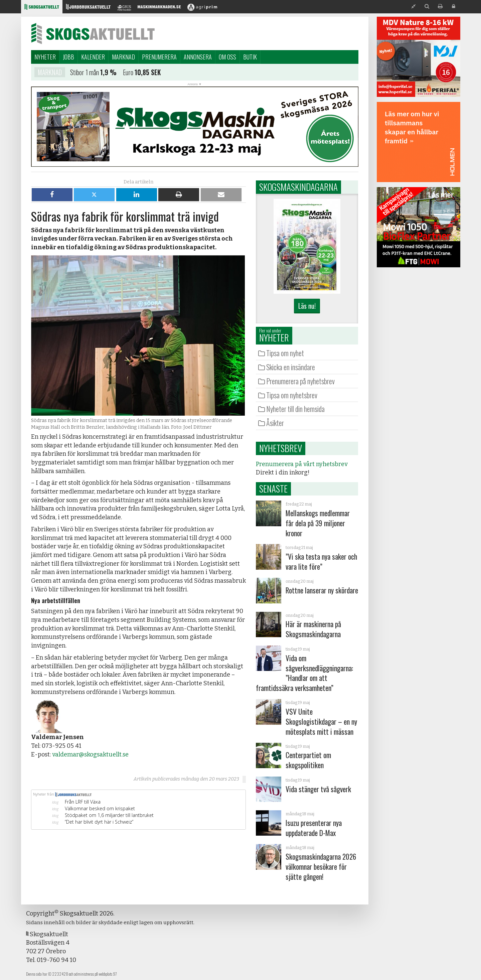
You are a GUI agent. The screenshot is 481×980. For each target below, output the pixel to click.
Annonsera (198, 57)
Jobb (68, 57)
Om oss (227, 57)
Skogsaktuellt (93, 33)
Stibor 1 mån (85, 73)
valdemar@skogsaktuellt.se (90, 754)
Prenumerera (159, 57)
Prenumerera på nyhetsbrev (300, 381)
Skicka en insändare (291, 367)
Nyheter (45, 57)
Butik (250, 57)
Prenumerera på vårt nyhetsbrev (302, 464)
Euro (128, 73)
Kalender (93, 57)
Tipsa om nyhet (285, 353)
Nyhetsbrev (281, 448)
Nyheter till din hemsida (295, 409)
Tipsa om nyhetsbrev (292, 395)
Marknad (123, 57)
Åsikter (275, 423)
